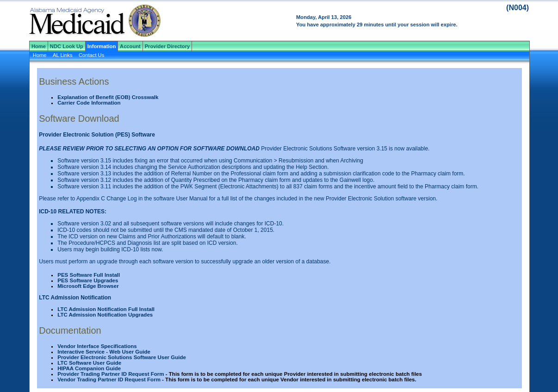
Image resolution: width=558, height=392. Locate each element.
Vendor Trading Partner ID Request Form (109, 380)
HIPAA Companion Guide (89, 368)
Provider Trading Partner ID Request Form (111, 374)
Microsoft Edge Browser (88, 286)
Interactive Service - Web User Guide (104, 352)
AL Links (63, 55)
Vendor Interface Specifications (97, 346)
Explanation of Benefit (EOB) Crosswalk (108, 97)
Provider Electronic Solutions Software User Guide (122, 357)
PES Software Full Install (89, 275)
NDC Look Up (67, 46)
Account (130, 46)
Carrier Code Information (89, 103)
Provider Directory (167, 46)
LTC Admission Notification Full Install (106, 309)
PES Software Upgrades (88, 280)
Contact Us (91, 55)
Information (102, 46)
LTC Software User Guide (89, 363)
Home (39, 46)
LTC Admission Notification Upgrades (105, 315)
